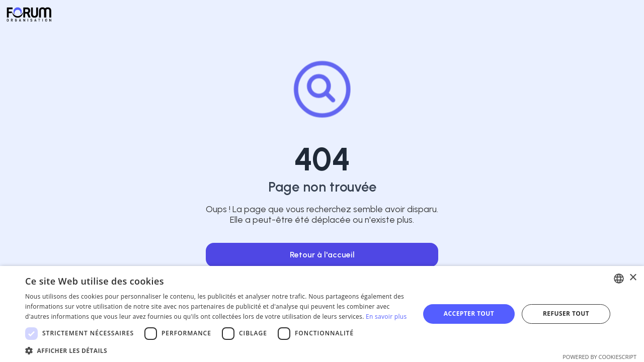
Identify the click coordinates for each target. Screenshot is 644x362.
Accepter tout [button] (469, 313)
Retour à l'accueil (322, 255)
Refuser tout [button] (566, 313)
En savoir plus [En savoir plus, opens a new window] (386, 316)
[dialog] (322, 314)
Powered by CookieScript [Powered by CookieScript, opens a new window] (599, 357)
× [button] (633, 278)
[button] (217, 350)
